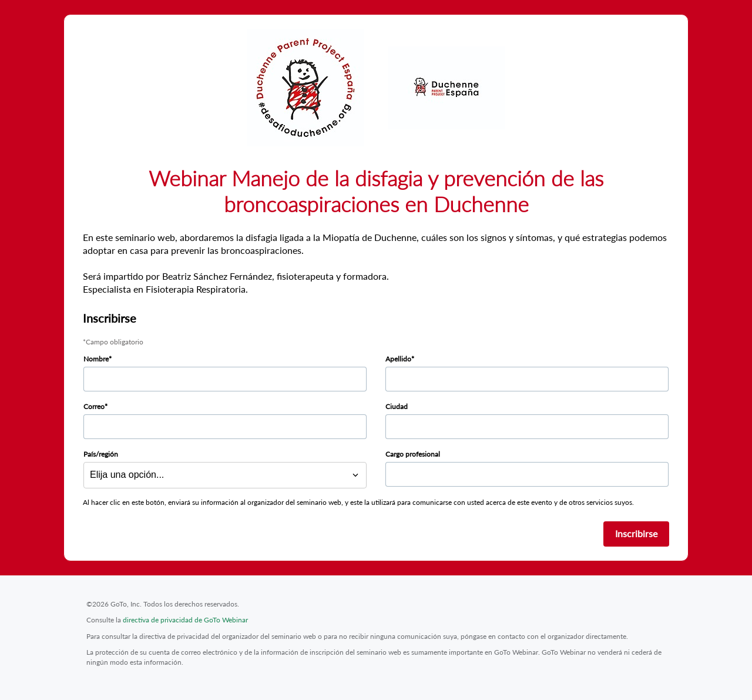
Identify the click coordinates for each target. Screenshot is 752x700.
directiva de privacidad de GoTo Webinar (185, 620)
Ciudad (397, 406)
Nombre (96, 359)
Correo (94, 406)
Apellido (398, 359)
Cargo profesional (413, 454)
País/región (101, 454)
